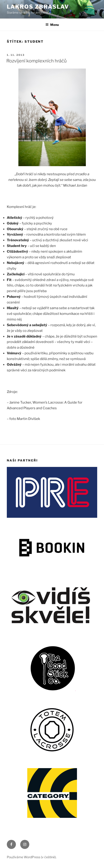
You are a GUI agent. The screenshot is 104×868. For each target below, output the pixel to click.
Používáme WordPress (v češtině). (32, 857)
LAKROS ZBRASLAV (38, 7)
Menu (52, 25)
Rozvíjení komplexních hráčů (37, 61)
